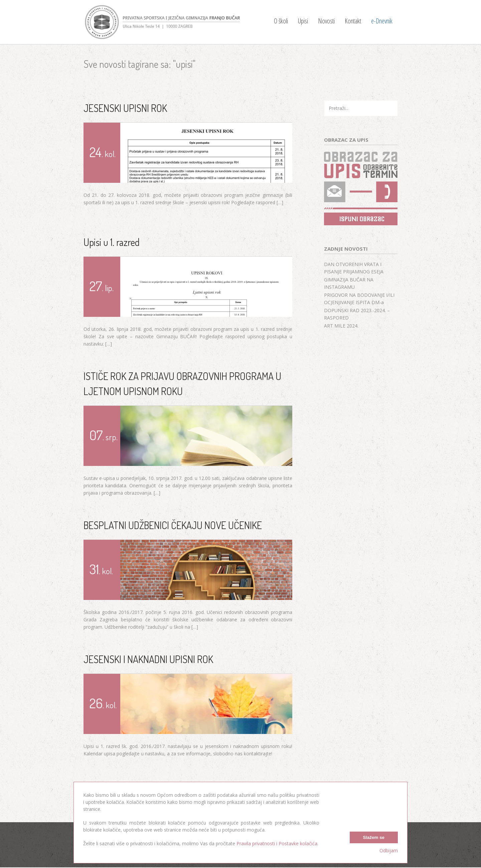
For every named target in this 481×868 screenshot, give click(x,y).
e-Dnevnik (382, 21)
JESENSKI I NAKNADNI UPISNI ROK (148, 659)
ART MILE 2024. (341, 326)
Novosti (326, 21)
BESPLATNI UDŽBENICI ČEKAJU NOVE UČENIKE (173, 525)
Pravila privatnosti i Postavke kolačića (277, 843)
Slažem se (374, 837)
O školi (281, 21)
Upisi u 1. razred (112, 242)
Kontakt (353, 21)
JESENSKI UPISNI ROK (125, 108)
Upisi (303, 21)
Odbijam (389, 850)
